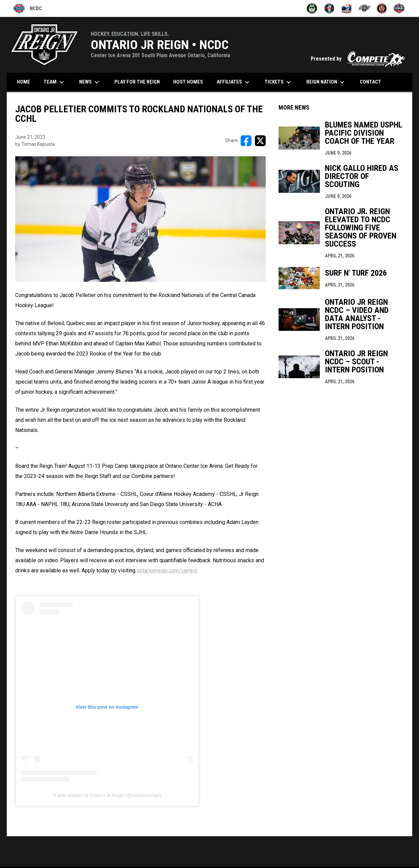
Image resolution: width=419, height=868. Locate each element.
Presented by (358, 59)
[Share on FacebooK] (246, 141)
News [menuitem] (90, 82)
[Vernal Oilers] (399, 8)
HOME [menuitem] (24, 82)
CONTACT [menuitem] (370, 82)
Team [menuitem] (55, 82)
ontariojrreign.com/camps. (167, 570)
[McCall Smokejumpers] (347, 8)
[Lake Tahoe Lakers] (329, 8)
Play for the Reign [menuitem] (137, 82)
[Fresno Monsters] (312, 8)
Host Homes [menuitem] (188, 82)
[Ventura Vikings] (382, 8)
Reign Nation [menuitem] (326, 82)
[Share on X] (260, 141)
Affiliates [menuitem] (234, 82)
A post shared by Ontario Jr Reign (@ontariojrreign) (107, 795)
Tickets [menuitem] (279, 82)
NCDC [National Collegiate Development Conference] (28, 8)
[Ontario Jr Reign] (364, 8)
